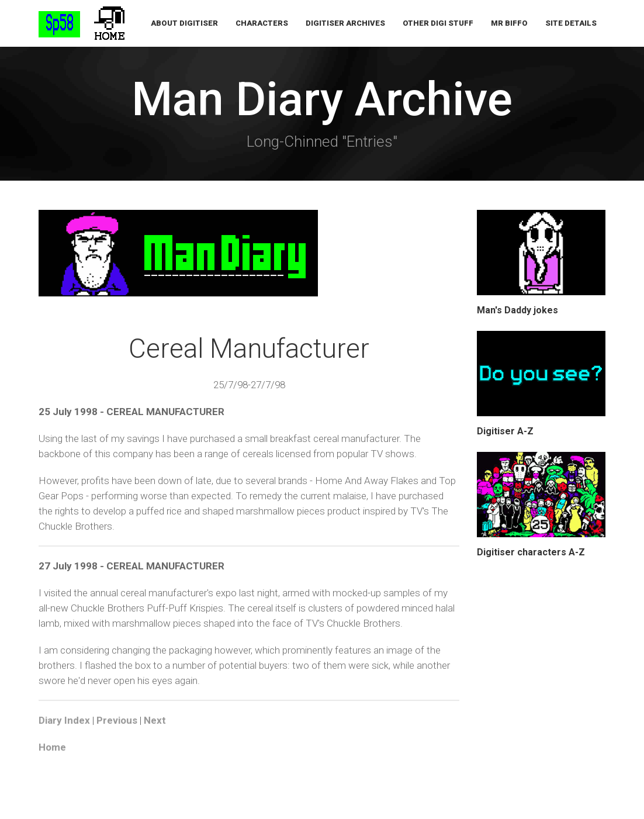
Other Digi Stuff (438, 23)
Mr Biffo (509, 23)
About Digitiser (184, 23)
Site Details (571, 23)
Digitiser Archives (345, 23)
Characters (262, 23)
